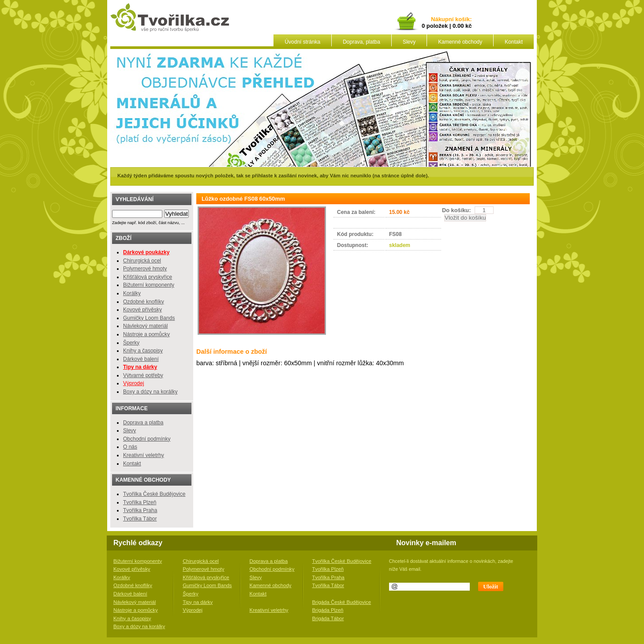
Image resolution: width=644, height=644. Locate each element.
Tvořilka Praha (140, 510)
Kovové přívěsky (142, 310)
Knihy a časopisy (143, 351)
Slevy (409, 42)
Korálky (132, 293)
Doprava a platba (143, 423)
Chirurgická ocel (142, 261)
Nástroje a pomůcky (146, 334)
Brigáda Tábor (328, 618)
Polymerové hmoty (145, 269)
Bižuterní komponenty (149, 285)
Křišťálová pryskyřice (148, 277)
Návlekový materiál (145, 326)
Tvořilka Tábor (140, 519)
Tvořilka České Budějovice (154, 494)
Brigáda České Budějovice (342, 602)
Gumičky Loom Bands (149, 318)
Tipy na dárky (198, 602)
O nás (130, 447)
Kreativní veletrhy (144, 455)
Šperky (131, 343)
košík (461, 20)
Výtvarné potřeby (143, 375)
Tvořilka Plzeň (140, 502)
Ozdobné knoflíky (144, 302)
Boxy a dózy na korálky (150, 392)
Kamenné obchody (460, 42)
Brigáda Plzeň (328, 610)
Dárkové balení (141, 359)
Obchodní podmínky (147, 439)
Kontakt (514, 42)
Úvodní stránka (302, 42)
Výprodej (133, 383)
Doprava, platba (361, 42)
